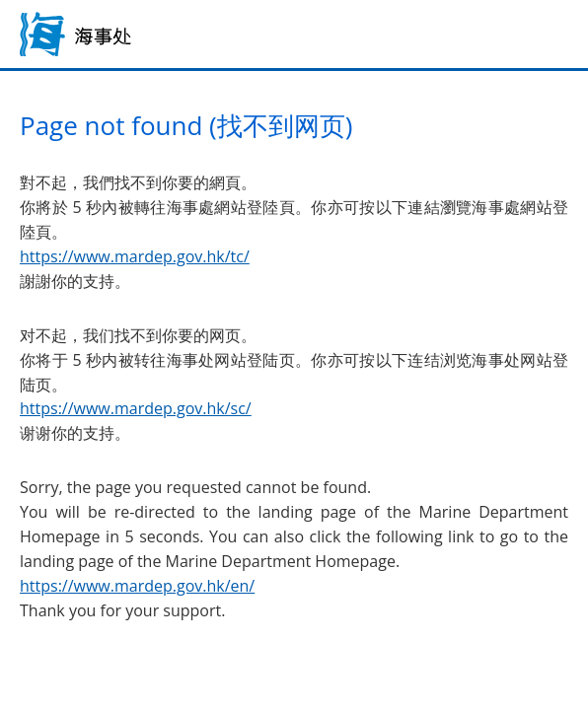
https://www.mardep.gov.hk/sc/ (136, 408)
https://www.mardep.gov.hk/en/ (137, 586)
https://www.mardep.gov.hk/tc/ (135, 256)
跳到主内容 (0, 0)
